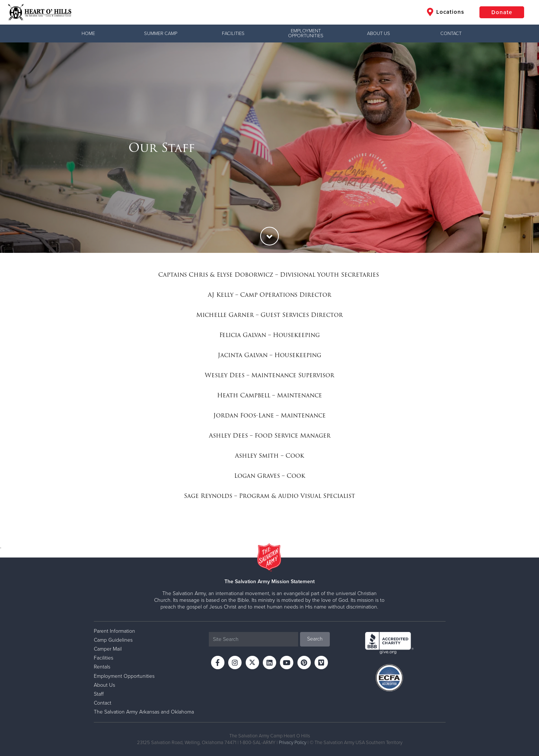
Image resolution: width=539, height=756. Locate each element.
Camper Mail (108, 649)
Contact (451, 34)
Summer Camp (161, 34)
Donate (502, 12)
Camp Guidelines (113, 640)
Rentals (102, 667)
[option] (269, 148)
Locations (446, 12)
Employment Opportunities (306, 33)
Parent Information (114, 631)
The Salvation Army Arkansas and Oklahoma (144, 712)
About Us (379, 34)
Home (88, 34)
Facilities (233, 34)
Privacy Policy (293, 743)
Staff (99, 694)
